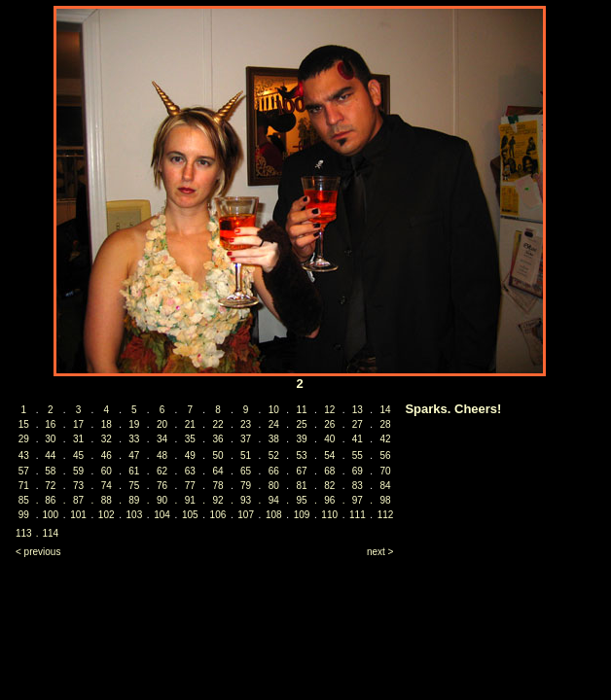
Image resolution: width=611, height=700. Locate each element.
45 (78, 455)
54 (329, 455)
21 (190, 424)
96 (329, 500)
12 (329, 410)
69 (358, 471)
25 (301, 424)
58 (50, 471)
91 (190, 500)
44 (50, 455)
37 (246, 439)
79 (246, 486)
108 (274, 515)
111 (358, 515)
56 (386, 455)
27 (358, 424)
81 (301, 486)
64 (217, 471)
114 (50, 533)
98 (386, 500)
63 (190, 471)
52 (274, 455)
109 (302, 515)
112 (386, 515)
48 (162, 455)
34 (162, 439)
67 (301, 471)
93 (246, 500)
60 (107, 471)
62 (162, 471)
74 (107, 486)
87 (78, 500)
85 (24, 500)
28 (386, 424)
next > (380, 552)
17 (78, 424)
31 (78, 439)
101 (78, 515)
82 (329, 486)
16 (50, 424)
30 (50, 439)
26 (329, 424)
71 (24, 486)
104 (162, 515)
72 (50, 486)
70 (386, 471)
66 (274, 471)
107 (246, 515)
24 (274, 424)
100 (50, 515)
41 (358, 439)
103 (135, 515)
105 (190, 515)
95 (301, 500)
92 (217, 500)
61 (134, 471)
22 (217, 424)
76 (162, 486)
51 (246, 455)
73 (78, 486)
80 (274, 486)
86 (50, 500)
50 (217, 455)
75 (134, 486)
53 (301, 455)
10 (274, 410)
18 (107, 424)
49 (190, 455)
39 (301, 439)
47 (134, 455)
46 (107, 455)
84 (386, 486)
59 (78, 471)
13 (358, 410)
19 (134, 424)
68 (329, 471)
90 (162, 500)
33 (134, 439)
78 (217, 486)
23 (246, 424)
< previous (38, 552)
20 (162, 424)
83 (358, 486)
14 (386, 410)
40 (329, 439)
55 (358, 455)
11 (301, 410)
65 (246, 471)
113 (24, 533)
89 (134, 500)
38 (274, 439)
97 (358, 500)
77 (190, 486)
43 (24, 455)
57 (24, 471)
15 (24, 424)
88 (107, 500)
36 (217, 439)
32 (107, 439)
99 (24, 515)
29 (24, 439)
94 (274, 500)
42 (386, 439)
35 (190, 439)
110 (329, 515)
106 (218, 515)
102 (107, 515)
